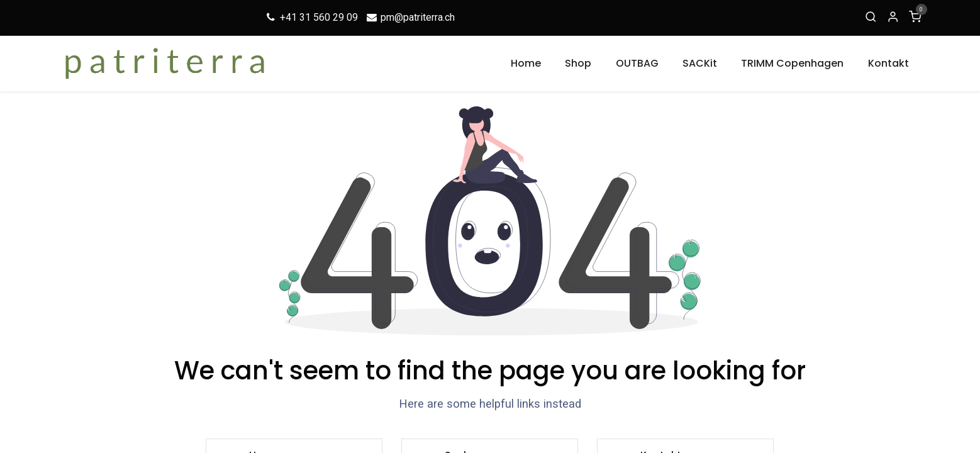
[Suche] (871, 18)
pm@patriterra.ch (410, 17)
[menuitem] (526, 64)
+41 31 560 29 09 (311, 17)
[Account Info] (893, 18)
